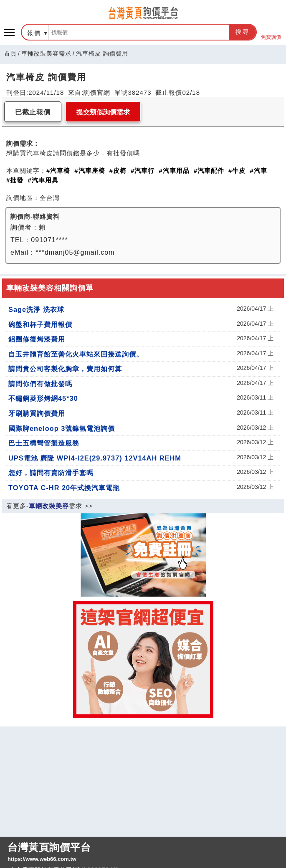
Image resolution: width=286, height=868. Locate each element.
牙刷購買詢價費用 (37, 413)
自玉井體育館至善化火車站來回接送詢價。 (76, 354)
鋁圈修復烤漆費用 (37, 339)
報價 (34, 33)
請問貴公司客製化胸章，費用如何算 (65, 369)
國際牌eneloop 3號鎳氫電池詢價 (62, 428)
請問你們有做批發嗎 (40, 384)
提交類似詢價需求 (103, 112)
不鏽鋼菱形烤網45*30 (43, 398)
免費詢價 (271, 32)
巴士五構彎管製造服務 (44, 443)
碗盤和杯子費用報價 (40, 324)
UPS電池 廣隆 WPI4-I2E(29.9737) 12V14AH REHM (95, 458)
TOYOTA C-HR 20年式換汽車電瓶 (64, 488)
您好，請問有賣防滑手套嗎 (51, 473)
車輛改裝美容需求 (46, 53)
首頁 (10, 53)
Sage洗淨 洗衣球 (36, 309)
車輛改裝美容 (49, 506)
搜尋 (243, 32)
